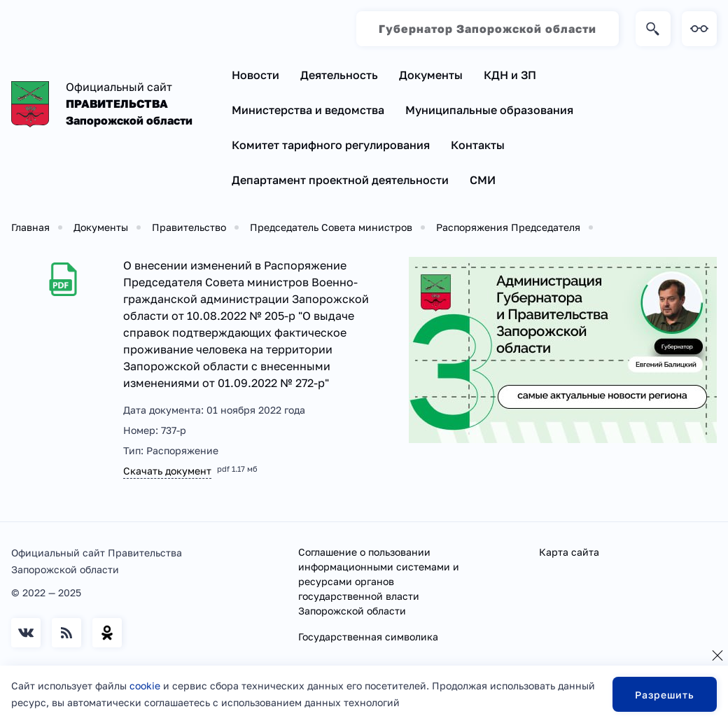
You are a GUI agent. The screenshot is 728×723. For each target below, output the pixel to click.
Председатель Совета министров (331, 227)
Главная (30, 227)
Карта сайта (569, 552)
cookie (145, 686)
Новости (255, 75)
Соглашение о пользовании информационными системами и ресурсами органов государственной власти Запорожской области (379, 581)
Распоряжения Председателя (508, 227)
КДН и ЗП (510, 75)
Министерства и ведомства (308, 110)
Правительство (189, 227)
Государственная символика (368, 637)
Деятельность (339, 75)
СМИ (483, 180)
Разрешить (665, 695)
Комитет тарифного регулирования (331, 145)
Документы (431, 75)
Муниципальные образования (489, 110)
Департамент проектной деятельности (340, 180)
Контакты (478, 145)
